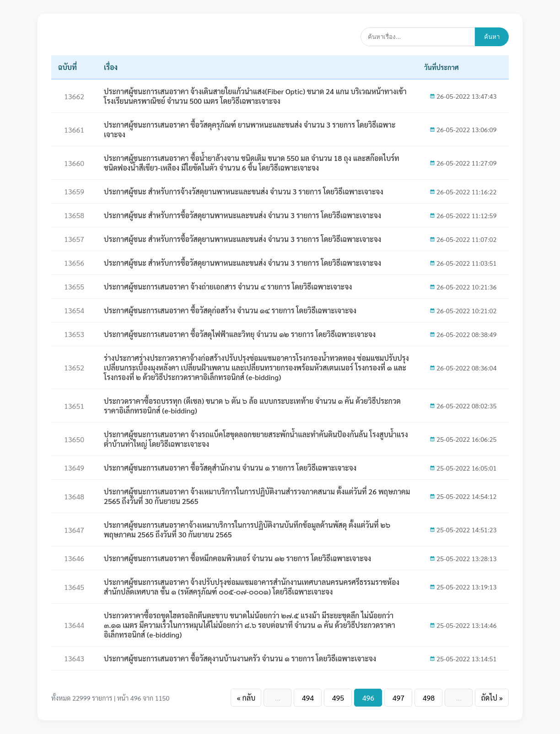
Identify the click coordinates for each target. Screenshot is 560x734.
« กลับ (246, 698)
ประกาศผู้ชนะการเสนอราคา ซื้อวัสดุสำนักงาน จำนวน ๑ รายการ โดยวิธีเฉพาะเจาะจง (230, 468)
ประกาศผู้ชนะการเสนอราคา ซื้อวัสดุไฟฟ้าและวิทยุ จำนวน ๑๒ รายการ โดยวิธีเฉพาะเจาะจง (240, 334)
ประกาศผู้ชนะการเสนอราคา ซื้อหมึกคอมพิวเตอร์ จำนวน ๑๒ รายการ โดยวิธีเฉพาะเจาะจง (237, 558)
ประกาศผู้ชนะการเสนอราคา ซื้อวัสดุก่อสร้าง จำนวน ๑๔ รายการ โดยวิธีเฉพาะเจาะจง (230, 310)
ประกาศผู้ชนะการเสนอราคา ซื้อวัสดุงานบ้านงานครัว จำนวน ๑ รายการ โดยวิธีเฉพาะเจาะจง (240, 658)
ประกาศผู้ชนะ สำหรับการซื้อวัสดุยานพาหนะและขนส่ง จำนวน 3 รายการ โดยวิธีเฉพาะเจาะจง (242, 215)
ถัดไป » (492, 698)
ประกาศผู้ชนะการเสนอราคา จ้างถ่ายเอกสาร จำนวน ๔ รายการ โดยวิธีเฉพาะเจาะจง (228, 287)
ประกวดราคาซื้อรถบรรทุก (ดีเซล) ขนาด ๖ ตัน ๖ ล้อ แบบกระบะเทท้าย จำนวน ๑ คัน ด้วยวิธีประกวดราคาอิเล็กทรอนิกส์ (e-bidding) (252, 406)
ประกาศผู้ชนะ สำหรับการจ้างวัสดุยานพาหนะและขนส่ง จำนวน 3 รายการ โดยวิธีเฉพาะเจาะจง (244, 191)
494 (308, 698)
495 (338, 698)
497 (398, 698)
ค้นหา (492, 37)
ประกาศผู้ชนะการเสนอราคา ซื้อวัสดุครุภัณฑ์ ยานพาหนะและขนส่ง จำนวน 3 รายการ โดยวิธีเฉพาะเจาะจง (250, 129)
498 (429, 698)
